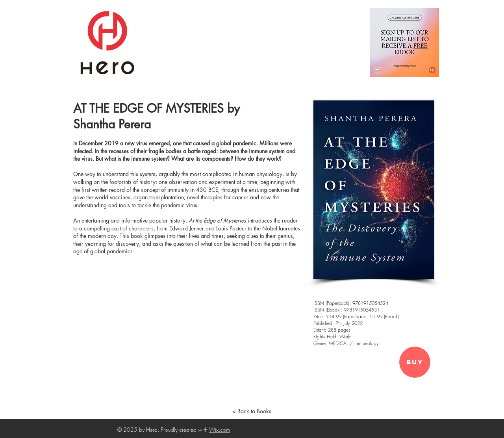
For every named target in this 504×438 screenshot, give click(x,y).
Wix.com (220, 430)
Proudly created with (185, 430)
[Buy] (415, 362)
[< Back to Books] (252, 411)
